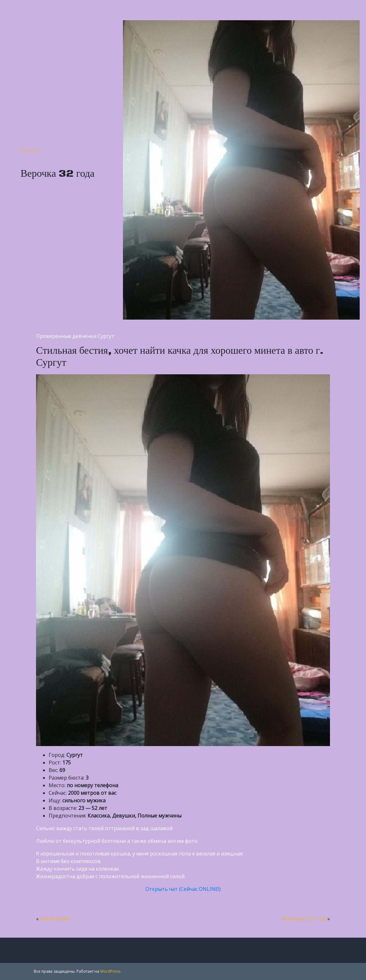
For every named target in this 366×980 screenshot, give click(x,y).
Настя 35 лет (55, 919)
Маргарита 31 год (304, 919)
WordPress (110, 971)
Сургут (31, 151)
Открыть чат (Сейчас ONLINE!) (183, 889)
